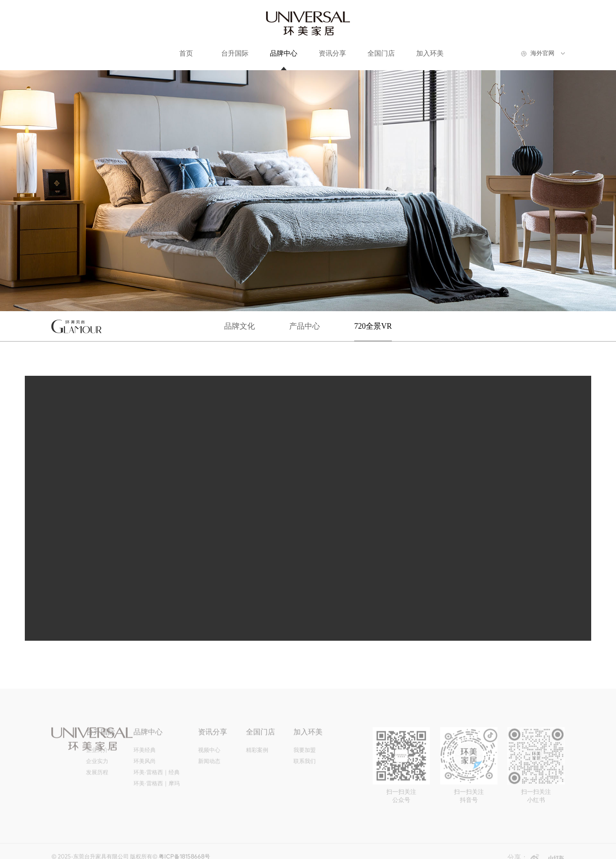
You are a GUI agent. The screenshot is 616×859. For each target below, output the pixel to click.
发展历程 (97, 775)
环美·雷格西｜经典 (156, 775)
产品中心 (305, 326)
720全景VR (373, 326)
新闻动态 (209, 764)
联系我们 (305, 764)
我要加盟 (305, 753)
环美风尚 (145, 764)
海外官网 (542, 53)
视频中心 (209, 753)
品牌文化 (240, 326)
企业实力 (97, 764)
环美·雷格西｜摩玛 (156, 786)
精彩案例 (257, 753)
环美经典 (145, 753)
